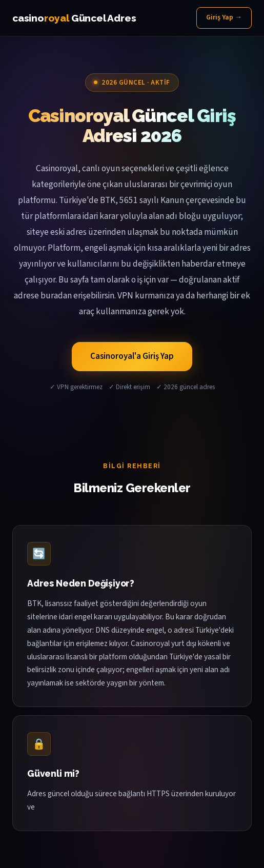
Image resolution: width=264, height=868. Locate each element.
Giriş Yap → (224, 17)
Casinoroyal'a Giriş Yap (132, 356)
